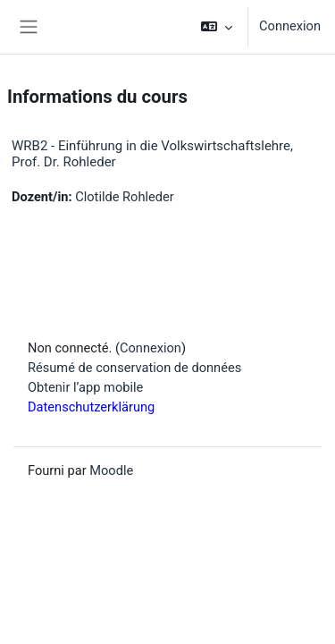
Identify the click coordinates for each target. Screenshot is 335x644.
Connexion (290, 26)
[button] (217, 27)
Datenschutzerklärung (91, 407)
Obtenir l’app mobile (85, 387)
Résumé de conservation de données (134, 368)
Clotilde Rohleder (125, 197)
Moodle (111, 470)
